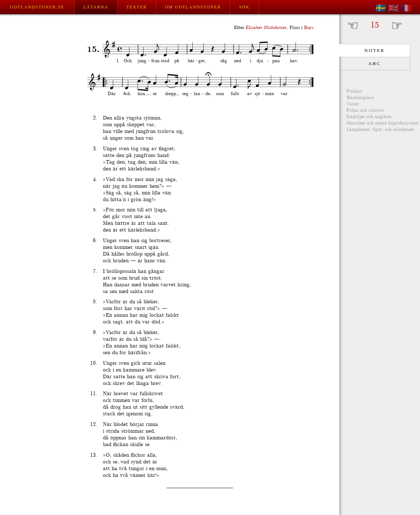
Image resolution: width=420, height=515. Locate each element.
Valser (353, 104)
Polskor (354, 91)
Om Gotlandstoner (193, 7)
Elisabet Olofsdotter (266, 28)
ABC (375, 63)
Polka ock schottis (365, 110)
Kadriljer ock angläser (369, 117)
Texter (136, 7)
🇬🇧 (393, 8)
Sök (244, 7)
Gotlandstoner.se (37, 7)
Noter (375, 50)
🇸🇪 (381, 8)
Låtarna (96, 7)
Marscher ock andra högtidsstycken (382, 123)
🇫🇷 (406, 8)
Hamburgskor (360, 98)
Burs (309, 28)
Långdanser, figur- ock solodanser (380, 130)
